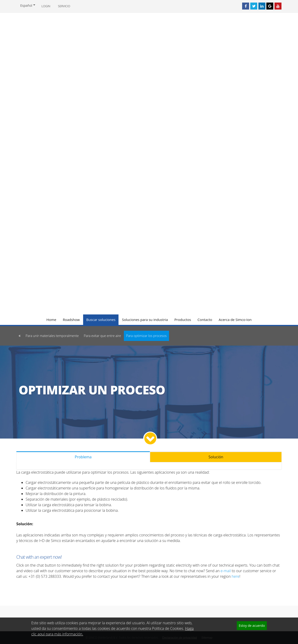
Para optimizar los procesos (146, 336)
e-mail (226, 571)
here (235, 576)
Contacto (205, 320)
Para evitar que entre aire (102, 336)
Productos (183, 320)
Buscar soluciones (101, 320)
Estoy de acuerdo (252, 626)
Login (46, 6)
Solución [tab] (216, 457)
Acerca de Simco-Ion (235, 320)
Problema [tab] (83, 457)
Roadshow (71, 320)
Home (51, 320)
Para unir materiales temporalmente (52, 336)
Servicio (64, 6)
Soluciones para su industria (145, 320)
